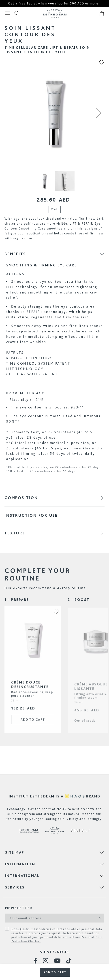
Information (20, 864)
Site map (15, 852)
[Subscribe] (99, 918)
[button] (98, 113)
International (22, 876)
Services (15, 887)
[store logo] (55, 14)
